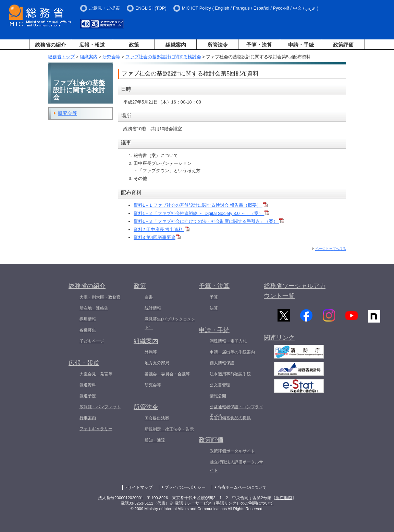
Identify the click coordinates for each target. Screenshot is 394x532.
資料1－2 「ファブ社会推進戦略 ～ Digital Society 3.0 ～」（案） (201, 213)
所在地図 (284, 498)
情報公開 (218, 396)
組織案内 (176, 45)
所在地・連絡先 (94, 308)
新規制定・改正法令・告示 (169, 429)
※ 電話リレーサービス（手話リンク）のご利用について (221, 503)
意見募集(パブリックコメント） (170, 323)
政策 (134, 45)
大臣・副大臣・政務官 (100, 297)
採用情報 (88, 319)
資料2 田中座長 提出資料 (162, 229)
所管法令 (218, 45)
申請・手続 (301, 45)
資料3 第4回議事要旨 (157, 237)
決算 (214, 308)
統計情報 (153, 308)
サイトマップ (140, 487)
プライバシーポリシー (185, 487)
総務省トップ (61, 57)
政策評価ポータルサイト (232, 451)
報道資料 (88, 385)
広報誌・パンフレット (100, 407)
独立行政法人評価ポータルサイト (236, 466)
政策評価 (343, 45)
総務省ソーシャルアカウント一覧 (295, 291)
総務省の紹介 (50, 45)
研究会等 (111, 57)
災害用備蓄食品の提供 (230, 418)
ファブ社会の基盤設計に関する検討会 (163, 57)
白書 (149, 297)
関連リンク (279, 339)
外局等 (151, 352)
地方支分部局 (157, 363)
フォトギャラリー (96, 429)
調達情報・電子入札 (228, 341)
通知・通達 (155, 440)
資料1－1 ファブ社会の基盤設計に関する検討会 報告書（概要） (201, 205)
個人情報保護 (222, 363)
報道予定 (88, 396)
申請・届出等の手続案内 (232, 352)
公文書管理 (220, 385)
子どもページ (92, 341)
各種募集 (88, 330)
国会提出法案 (157, 418)
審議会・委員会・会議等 (167, 374)
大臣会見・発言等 (96, 374)
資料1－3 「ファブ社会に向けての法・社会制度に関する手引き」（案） (209, 221)
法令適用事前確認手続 (230, 374)
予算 (214, 297)
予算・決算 (259, 45)
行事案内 (88, 418)
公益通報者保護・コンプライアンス (236, 411)
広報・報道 (92, 45)
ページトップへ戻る (331, 249)
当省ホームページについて (242, 487)
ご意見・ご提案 (104, 8)
